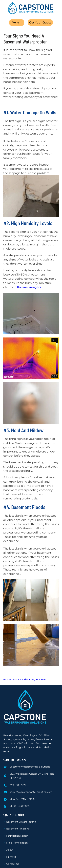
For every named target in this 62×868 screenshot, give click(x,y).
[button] (17, 23)
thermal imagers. (29, 287)
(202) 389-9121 (18, 785)
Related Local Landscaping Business (25, 679)
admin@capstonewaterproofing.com (31, 792)
